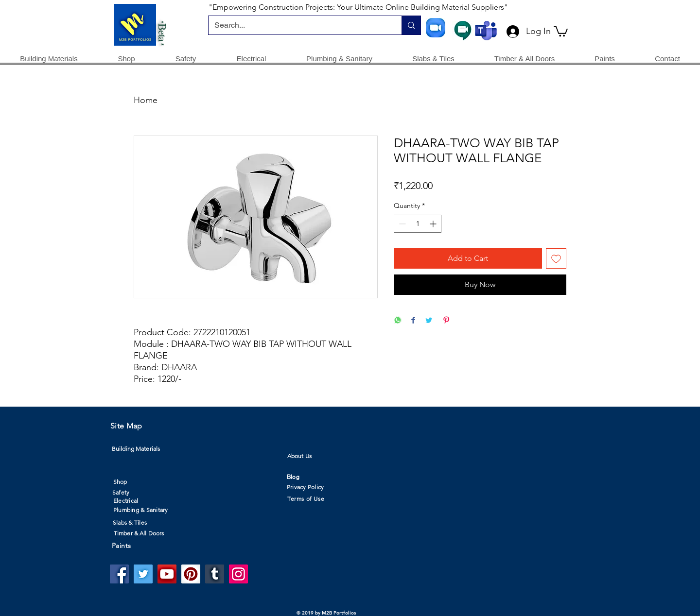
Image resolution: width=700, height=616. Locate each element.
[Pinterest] (191, 574)
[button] (561, 31)
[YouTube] (167, 574)
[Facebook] (119, 574)
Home (146, 100)
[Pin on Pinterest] (446, 321)
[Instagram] (238, 574)
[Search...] (298, 25)
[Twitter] (143, 574)
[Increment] (434, 224)
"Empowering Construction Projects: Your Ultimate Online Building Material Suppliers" (358, 7)
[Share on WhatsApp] (398, 321)
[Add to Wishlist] (556, 258)
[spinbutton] (418, 224)
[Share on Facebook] (413, 321)
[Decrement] (401, 224)
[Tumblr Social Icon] (215, 574)
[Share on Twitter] (429, 321)
